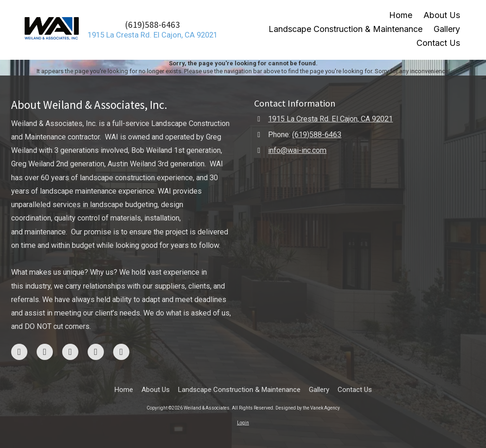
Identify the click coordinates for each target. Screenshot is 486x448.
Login (243, 423)
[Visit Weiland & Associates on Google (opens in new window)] (70, 352)
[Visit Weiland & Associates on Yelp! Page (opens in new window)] (96, 352)
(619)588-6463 (152, 25)
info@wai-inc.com (297, 150)
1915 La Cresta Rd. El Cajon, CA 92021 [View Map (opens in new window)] (330, 119)
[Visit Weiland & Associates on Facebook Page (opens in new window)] (19, 352)
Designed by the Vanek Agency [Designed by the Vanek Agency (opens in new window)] (308, 408)
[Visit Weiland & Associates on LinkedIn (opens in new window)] (121, 352)
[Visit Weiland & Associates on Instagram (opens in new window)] (45, 352)
